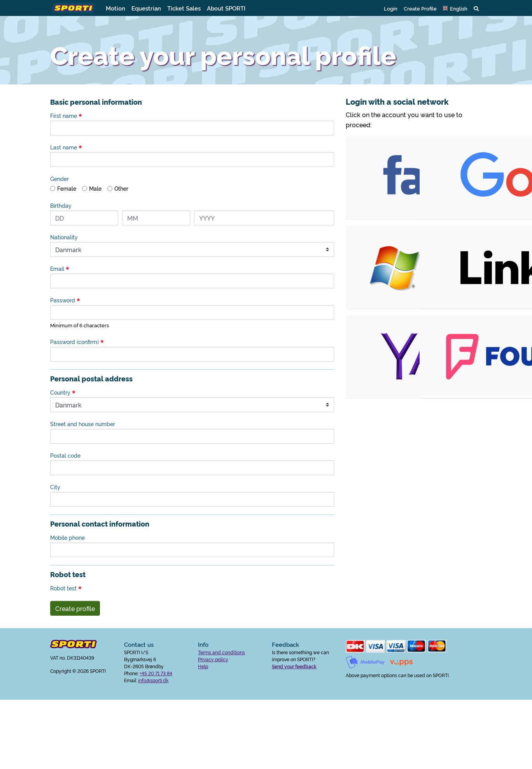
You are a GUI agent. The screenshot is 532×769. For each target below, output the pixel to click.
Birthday (61, 205)
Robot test (66, 588)
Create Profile (420, 8)
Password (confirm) (77, 342)
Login (391, 8)
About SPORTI (226, 8)
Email (60, 269)
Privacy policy (213, 659)
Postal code (65, 455)
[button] (455, 8)
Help (203, 666)
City (55, 487)
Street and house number (83, 424)
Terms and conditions (221, 652)
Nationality (64, 237)
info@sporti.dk (153, 680)
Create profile (75, 608)
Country (63, 392)
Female (67, 188)
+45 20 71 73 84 (156, 673)
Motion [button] (115, 8)
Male (95, 188)
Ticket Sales (184, 8)
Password (65, 300)
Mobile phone (67, 537)
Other (121, 188)
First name (66, 116)
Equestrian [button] (146, 8)
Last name (66, 147)
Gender (59, 179)
